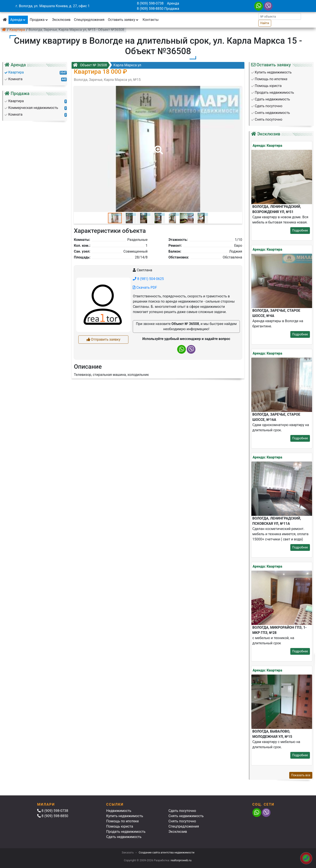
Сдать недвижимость (124, 837)
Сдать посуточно (182, 811)
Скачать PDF (145, 287)
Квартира (17, 30)
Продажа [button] (39, 20)
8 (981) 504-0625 (148, 279)
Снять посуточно (182, 821)
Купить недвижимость (125, 816)
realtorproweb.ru (181, 860)
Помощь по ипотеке (123, 821)
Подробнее (300, 230)
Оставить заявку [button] (124, 20)
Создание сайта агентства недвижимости (166, 852)
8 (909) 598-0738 (150, 3)
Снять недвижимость (186, 816)
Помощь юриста (120, 826)
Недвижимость (119, 811)
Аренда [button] (18, 20)
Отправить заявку (103, 339)
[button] (158, 147)
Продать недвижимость (126, 832)
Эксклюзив (61, 20)
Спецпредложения (89, 20)
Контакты (150, 20)
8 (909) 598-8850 (150, 9)
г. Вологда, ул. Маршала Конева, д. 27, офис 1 (53, 6)
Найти (265, 23)
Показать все (301, 775)
